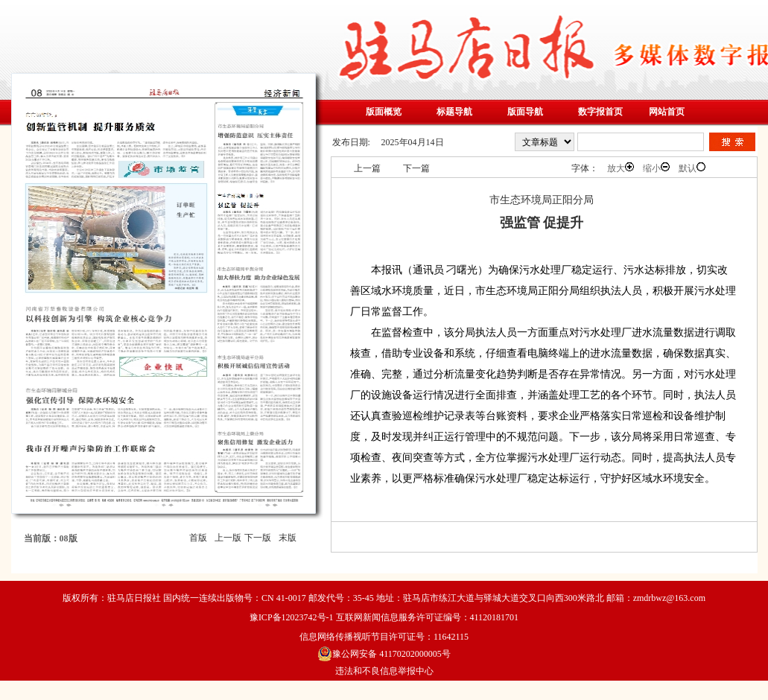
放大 (621, 168)
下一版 (258, 538)
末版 (288, 538)
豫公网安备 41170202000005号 (384, 654)
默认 (692, 168)
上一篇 (367, 168)
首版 (198, 538)
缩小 (656, 168)
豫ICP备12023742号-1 (292, 617)
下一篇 (416, 168)
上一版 (228, 538)
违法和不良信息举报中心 (384, 671)
